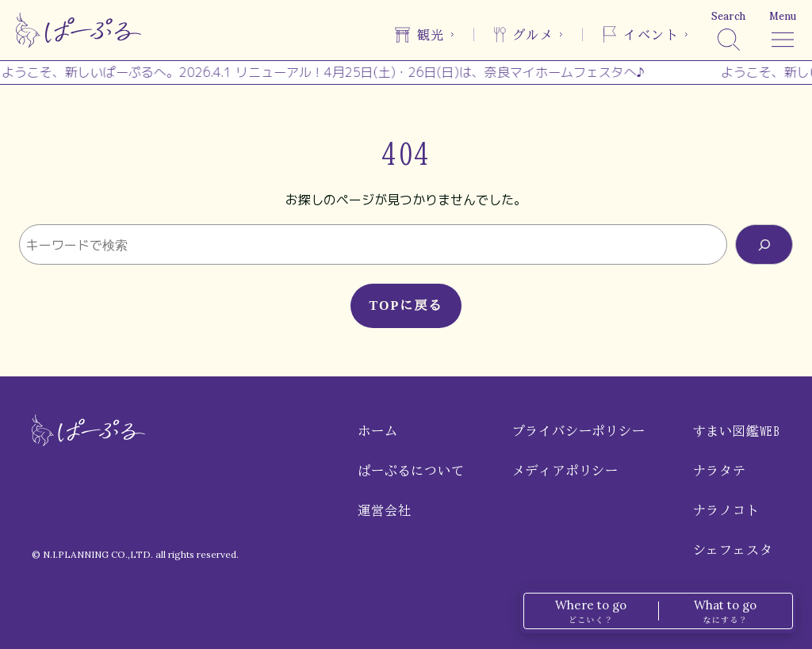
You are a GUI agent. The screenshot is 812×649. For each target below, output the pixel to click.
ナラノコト (726, 510)
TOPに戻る (406, 305)
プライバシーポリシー (579, 431)
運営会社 (384, 510)
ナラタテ (720, 471)
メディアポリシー (565, 471)
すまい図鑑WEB (737, 431)
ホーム (377, 431)
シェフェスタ (733, 550)
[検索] (728, 30)
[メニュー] (783, 30)
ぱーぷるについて (411, 471)
